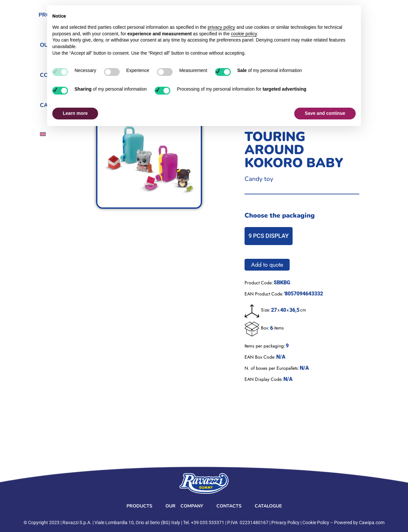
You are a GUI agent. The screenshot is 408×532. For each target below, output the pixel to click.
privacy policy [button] (221, 27)
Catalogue (268, 506)
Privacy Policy (285, 523)
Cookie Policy (316, 523)
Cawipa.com (372, 523)
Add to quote (267, 265)
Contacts (229, 506)
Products (139, 506)
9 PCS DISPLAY (269, 236)
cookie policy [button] (244, 34)
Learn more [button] (75, 113)
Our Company (184, 506)
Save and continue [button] (325, 113)
